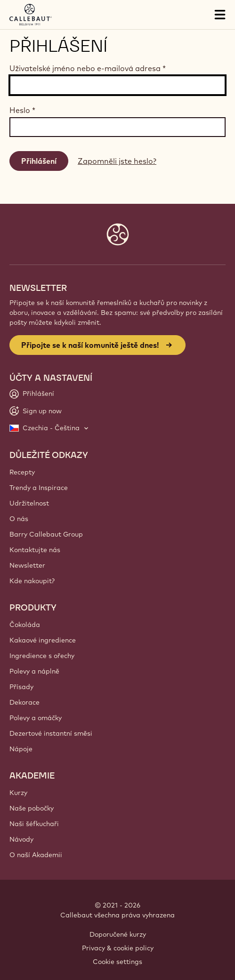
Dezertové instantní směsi (51, 733)
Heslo (22, 110)
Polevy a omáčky (36, 718)
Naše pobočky (32, 808)
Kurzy (18, 793)
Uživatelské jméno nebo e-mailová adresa (88, 68)
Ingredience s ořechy (42, 656)
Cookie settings (117, 962)
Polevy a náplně (34, 671)
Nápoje (21, 749)
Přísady (21, 687)
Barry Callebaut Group (46, 534)
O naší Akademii (36, 855)
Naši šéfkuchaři (34, 824)
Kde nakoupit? (32, 581)
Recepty (22, 472)
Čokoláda (25, 625)
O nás (19, 519)
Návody (21, 839)
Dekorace (24, 702)
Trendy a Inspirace (39, 488)
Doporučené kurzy (118, 934)
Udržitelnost (29, 503)
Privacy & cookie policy (118, 948)
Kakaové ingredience (43, 640)
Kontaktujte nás (35, 550)
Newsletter (27, 565)
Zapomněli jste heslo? (117, 161)
